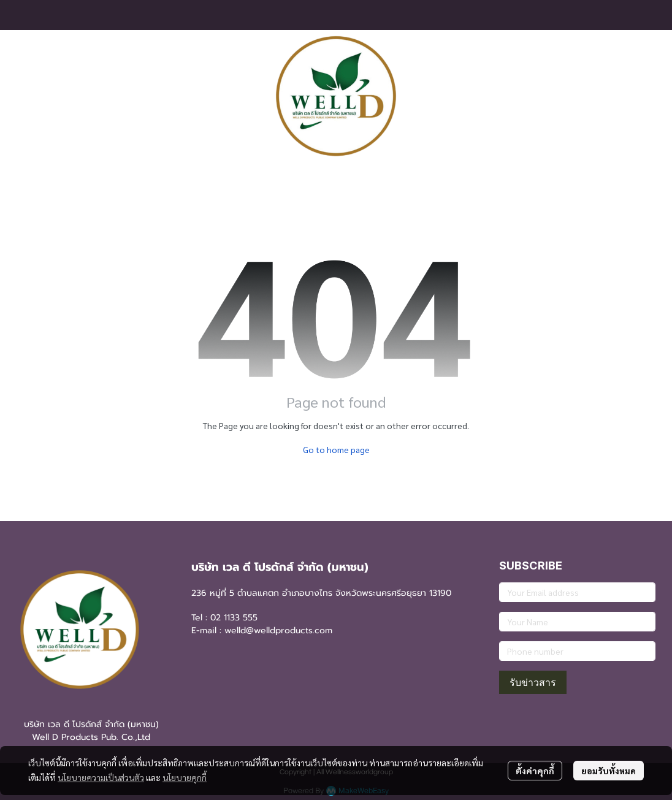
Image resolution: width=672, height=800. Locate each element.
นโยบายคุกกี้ (185, 777)
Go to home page (336, 449)
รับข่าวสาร (533, 682)
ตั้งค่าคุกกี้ (535, 771)
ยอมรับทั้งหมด (609, 771)
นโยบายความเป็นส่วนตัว (101, 777)
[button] (646, 96)
